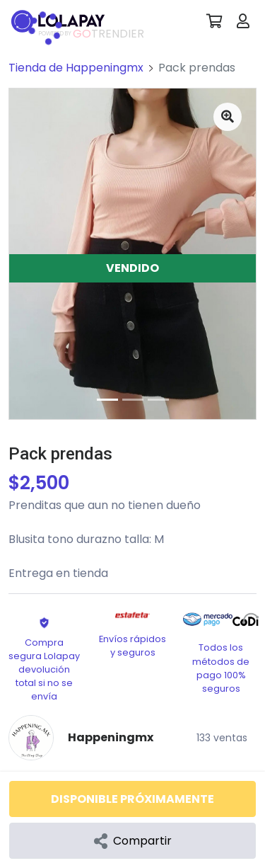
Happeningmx (111, 737)
